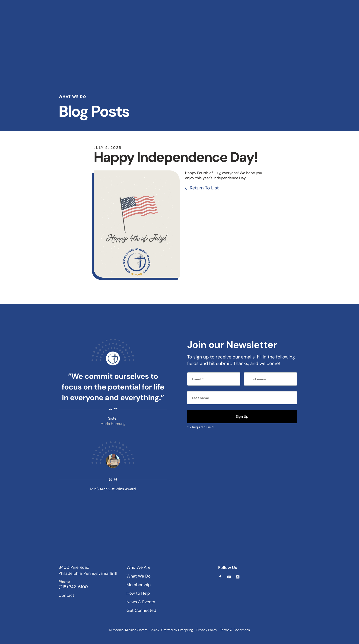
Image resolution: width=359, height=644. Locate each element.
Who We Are (138, 567)
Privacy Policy (207, 630)
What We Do (139, 576)
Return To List (204, 188)
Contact (67, 595)
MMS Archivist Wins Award (113, 489)
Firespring (186, 630)
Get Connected (141, 610)
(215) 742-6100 (73, 587)
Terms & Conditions (235, 630)
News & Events (141, 602)
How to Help (138, 593)
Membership (139, 584)
